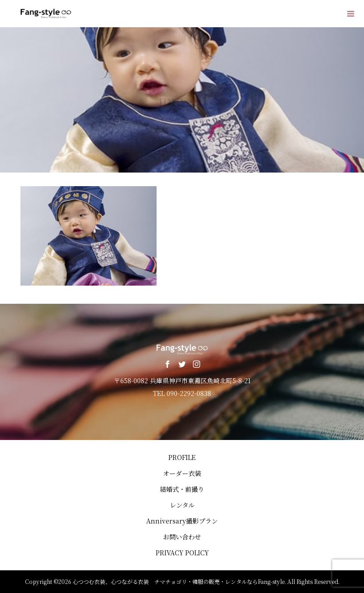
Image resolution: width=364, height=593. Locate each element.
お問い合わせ (182, 537)
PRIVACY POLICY (182, 553)
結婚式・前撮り (182, 489)
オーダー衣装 (182, 473)
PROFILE (182, 457)
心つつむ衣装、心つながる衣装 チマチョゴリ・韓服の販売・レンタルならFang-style (179, 581)
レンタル (182, 505)
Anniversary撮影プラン (182, 521)
